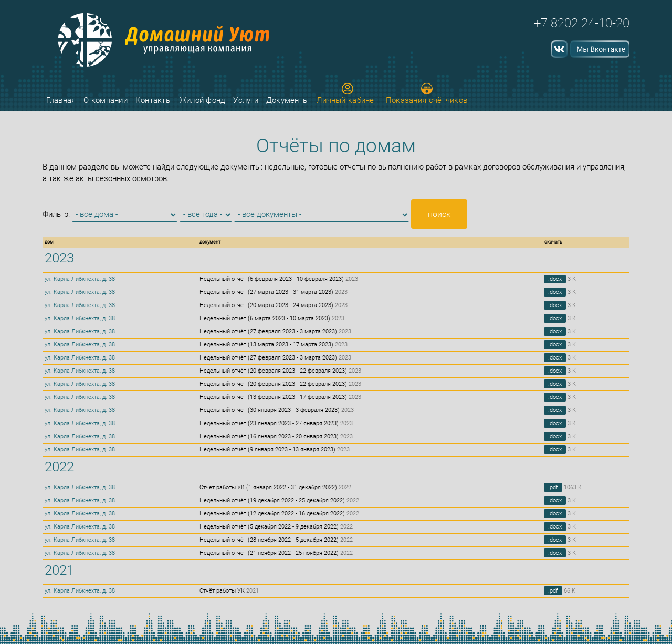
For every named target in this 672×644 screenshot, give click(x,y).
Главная (61, 100)
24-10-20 (605, 23)
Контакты (154, 100)
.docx (555, 279)
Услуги (246, 100)
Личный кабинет (347, 94)
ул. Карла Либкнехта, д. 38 (80, 279)
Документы (288, 100)
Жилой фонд (203, 100)
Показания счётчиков (427, 94)
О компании (106, 100)
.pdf (553, 487)
